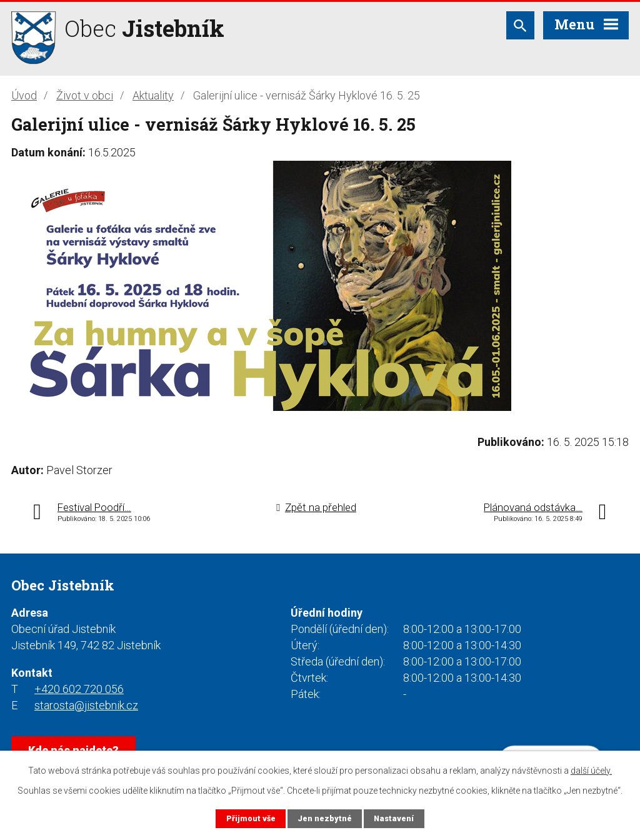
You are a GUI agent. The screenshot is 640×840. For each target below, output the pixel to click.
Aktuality (153, 95)
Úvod (24, 95)
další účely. (591, 771)
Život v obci (85, 95)
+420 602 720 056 (79, 689)
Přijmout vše (251, 818)
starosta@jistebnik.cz (86, 705)
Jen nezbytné (325, 818)
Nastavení (394, 818)
